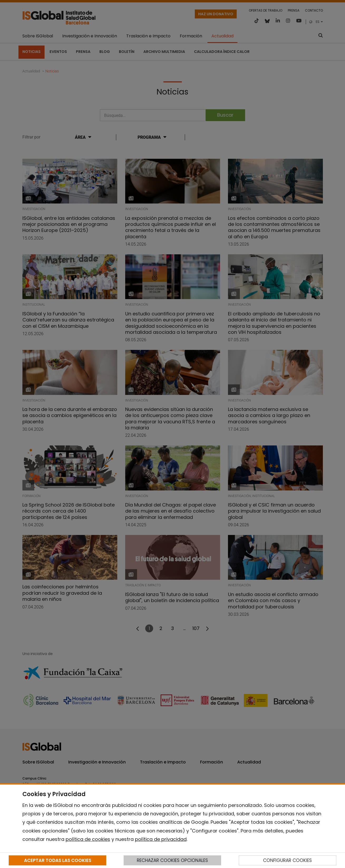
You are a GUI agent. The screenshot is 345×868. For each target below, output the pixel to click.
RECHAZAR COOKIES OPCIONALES (172, 860)
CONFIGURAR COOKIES (287, 860)
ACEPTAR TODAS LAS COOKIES (58, 860)
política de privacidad (161, 839)
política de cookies (88, 839)
